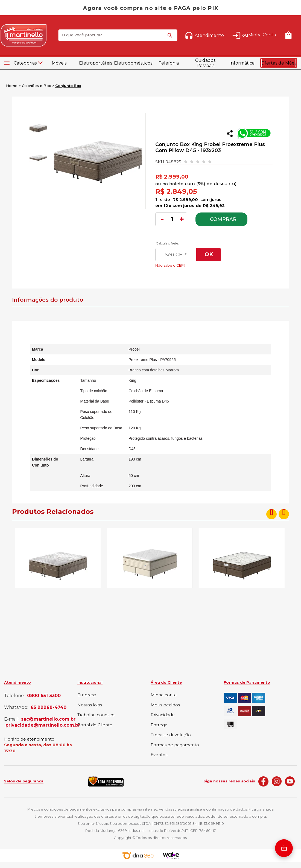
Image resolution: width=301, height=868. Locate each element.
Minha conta (164, 695)
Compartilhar (230, 134)
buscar (171, 38)
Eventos (159, 755)
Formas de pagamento (175, 745)
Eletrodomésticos (132, 63)
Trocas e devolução (171, 735)
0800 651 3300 (44, 696)
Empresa (87, 695)
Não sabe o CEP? (207, 264)
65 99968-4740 (49, 707)
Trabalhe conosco (96, 715)
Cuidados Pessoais (205, 63)
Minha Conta (262, 35)
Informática (242, 63)
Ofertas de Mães (279, 63)
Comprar (223, 219)
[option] (38, 128)
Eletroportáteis (96, 63)
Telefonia (169, 63)
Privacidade (163, 715)
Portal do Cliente (95, 725)
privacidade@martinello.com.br (43, 725)
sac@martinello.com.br (48, 719)
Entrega (159, 725)
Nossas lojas (90, 705)
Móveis (59, 63)
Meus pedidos (165, 705)
